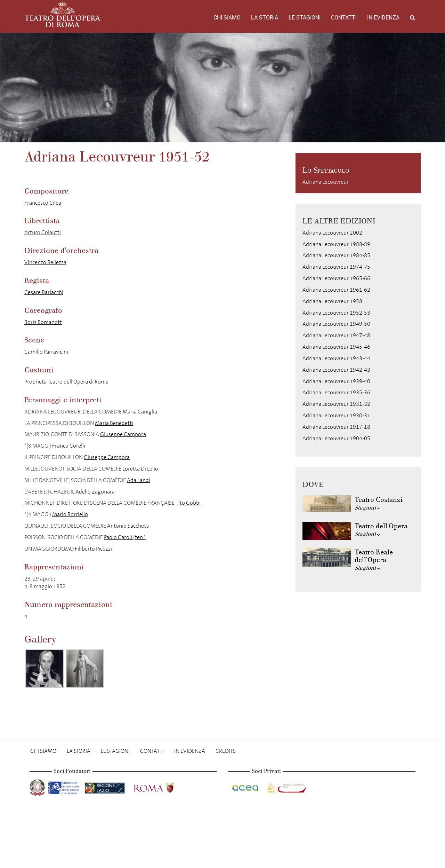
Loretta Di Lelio (140, 469)
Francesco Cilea (43, 203)
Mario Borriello (70, 514)
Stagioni (367, 508)
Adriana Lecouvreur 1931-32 (336, 404)
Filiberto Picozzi (93, 549)
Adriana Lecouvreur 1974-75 (336, 267)
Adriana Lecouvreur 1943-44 (336, 358)
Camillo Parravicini (46, 352)
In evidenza (383, 18)
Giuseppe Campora (123, 434)
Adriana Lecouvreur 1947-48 (336, 335)
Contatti (344, 18)
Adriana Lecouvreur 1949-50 (336, 324)
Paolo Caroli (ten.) (125, 537)
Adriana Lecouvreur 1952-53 (336, 313)
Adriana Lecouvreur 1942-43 (336, 370)
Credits (226, 751)
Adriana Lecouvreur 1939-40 (336, 381)
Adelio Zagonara (95, 492)
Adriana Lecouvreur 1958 (332, 301)
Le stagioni (305, 18)
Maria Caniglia (140, 412)
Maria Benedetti (114, 423)
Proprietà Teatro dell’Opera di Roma (66, 382)
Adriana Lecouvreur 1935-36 (336, 392)
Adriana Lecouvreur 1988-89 (336, 244)
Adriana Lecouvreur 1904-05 (336, 438)
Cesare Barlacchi (44, 292)
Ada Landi (139, 480)
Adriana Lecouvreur (326, 182)
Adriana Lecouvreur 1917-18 (336, 427)
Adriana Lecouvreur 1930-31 (336, 415)
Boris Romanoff (43, 322)
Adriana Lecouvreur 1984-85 (336, 255)
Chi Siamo (227, 18)
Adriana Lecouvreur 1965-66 (336, 278)
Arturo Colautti (43, 232)
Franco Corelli (69, 446)
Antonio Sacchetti (128, 526)
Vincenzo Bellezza (45, 262)
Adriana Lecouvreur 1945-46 (336, 347)
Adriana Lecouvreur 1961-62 (336, 290)
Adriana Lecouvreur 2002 (332, 233)
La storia (265, 18)
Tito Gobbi (188, 503)
